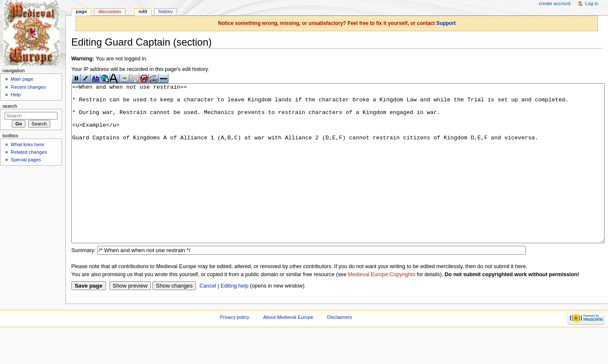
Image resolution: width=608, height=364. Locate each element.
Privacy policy (234, 349)
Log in (592, 3)
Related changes (29, 152)
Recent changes (28, 87)
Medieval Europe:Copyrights (381, 306)
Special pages (26, 160)
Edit (143, 11)
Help (16, 95)
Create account (555, 3)
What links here (27, 144)
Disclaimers (340, 349)
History (166, 11)
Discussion (110, 11)
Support (446, 23)
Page (81, 11)
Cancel (208, 318)
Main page (22, 79)
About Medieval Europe (288, 349)
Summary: (84, 282)
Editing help (234, 318)
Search (10, 106)
